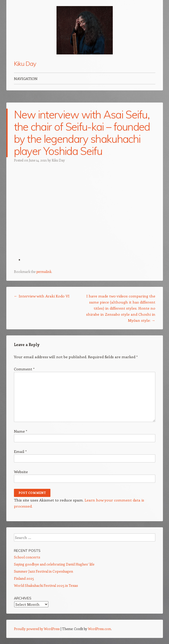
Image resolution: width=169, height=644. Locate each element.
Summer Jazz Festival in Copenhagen (43, 571)
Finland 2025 (24, 578)
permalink (44, 271)
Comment (24, 369)
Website (21, 472)
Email (20, 451)
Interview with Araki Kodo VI (42, 296)
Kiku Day (25, 64)
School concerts (27, 557)
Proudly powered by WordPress (37, 629)
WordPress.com (99, 629)
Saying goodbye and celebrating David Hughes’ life (54, 564)
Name (21, 431)
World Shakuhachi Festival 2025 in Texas (46, 585)
